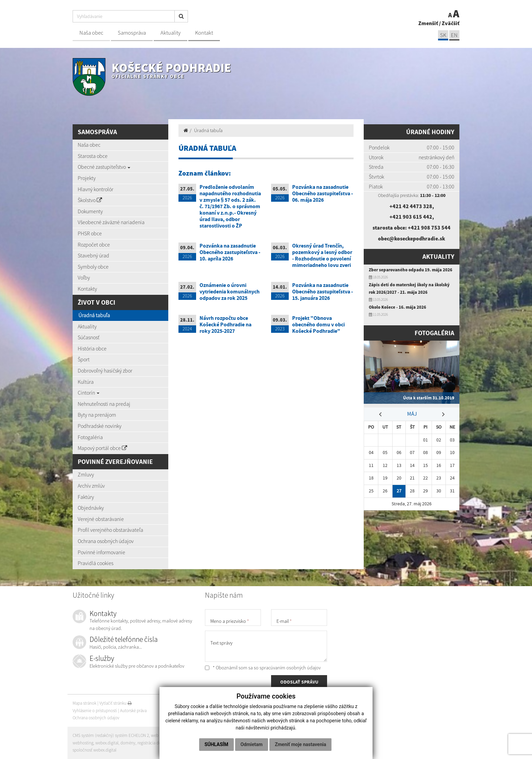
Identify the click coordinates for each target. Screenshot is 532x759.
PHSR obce (90, 233)
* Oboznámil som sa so (263, 668)
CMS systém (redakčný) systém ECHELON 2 (111, 735)
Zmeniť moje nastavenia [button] (300, 744)
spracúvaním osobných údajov (290, 668)
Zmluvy (86, 474)
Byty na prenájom (97, 415)
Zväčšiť (451, 23)
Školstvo (90, 200)
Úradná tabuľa (94, 315)
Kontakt (204, 33)
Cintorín (89, 393)
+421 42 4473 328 (411, 206)
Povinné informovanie (101, 552)
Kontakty (87, 289)
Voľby (84, 277)
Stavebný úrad (93, 255)
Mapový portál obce (102, 448)
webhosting (83, 743)
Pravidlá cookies (96, 563)
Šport (84, 359)
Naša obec (91, 33)
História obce (92, 348)
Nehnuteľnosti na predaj (104, 404)
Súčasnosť (89, 337)
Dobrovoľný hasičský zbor (105, 371)
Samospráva (132, 33)
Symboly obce (93, 267)
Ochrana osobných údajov (106, 541)
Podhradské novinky (100, 426)
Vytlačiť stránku (116, 703)
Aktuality (170, 33)
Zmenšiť (428, 23)
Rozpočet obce (94, 245)
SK (443, 35)
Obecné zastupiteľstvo (104, 167)
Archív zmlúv (91, 486)
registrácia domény (154, 743)
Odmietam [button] (252, 744)
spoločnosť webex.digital (94, 750)
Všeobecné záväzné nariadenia (111, 222)
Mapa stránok (84, 703)
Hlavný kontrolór (96, 189)
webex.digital (107, 743)
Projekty (87, 178)
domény (128, 743)
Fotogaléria (90, 437)
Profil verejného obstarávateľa (110, 530)
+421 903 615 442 (411, 217)
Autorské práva (133, 711)
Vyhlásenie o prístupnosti (95, 711)
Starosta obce (93, 156)
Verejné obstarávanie (101, 519)
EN (454, 35)
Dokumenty (90, 211)
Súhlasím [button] (216, 744)
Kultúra (86, 382)
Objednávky (91, 508)
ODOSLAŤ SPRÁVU (299, 682)
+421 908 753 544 (429, 228)
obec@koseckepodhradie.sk (412, 238)
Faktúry (86, 497)
